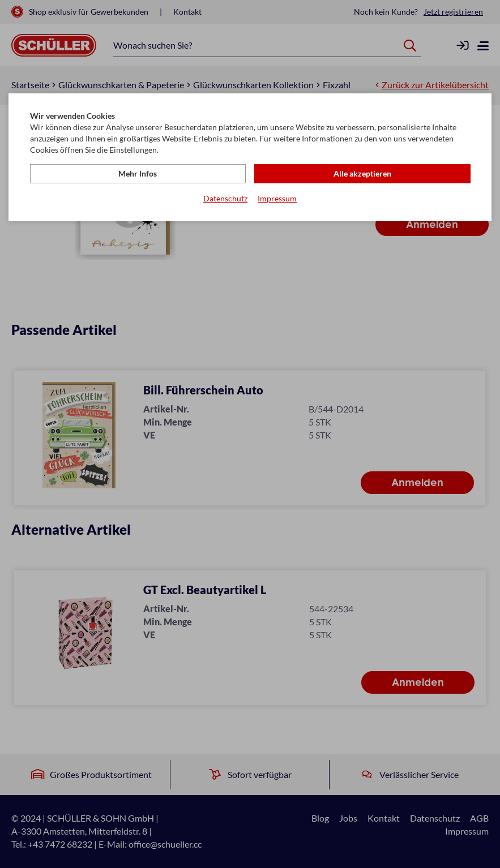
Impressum (277, 198)
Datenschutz (225, 198)
